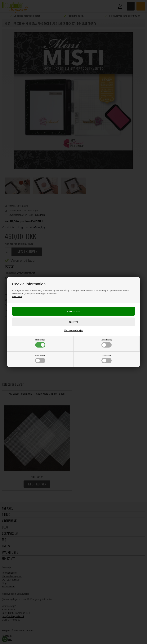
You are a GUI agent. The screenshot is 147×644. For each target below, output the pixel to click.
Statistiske (107, 359)
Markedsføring (107, 343)
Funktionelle (40, 359)
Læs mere (17, 296)
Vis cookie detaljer (73, 331)
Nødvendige (40, 343)
